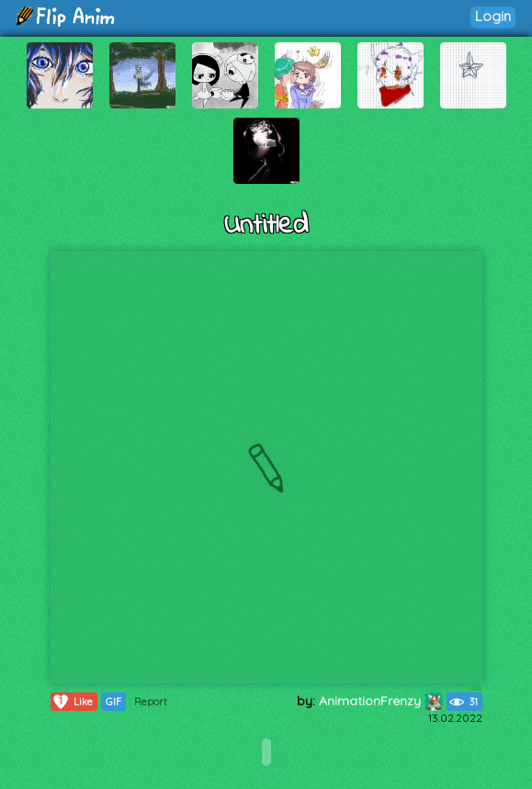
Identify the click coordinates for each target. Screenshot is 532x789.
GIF (113, 702)
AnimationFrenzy (381, 701)
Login (493, 16)
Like (72, 702)
